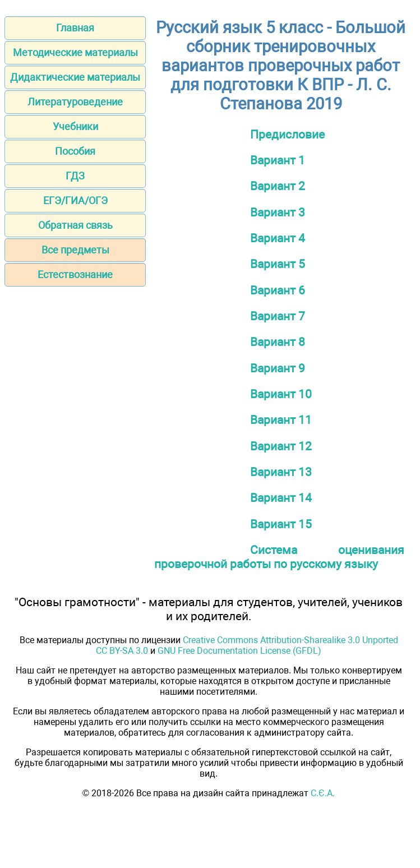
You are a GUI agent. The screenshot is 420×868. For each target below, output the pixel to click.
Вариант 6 (278, 290)
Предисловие (287, 134)
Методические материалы (75, 52)
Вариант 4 (278, 238)
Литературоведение (75, 102)
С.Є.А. (323, 793)
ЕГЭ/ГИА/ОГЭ (75, 200)
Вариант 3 (278, 212)
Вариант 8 (278, 342)
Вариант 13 (281, 472)
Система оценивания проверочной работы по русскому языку (279, 557)
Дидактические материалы (75, 77)
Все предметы (75, 250)
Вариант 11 (281, 420)
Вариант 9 (278, 368)
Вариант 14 (281, 498)
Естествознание (75, 274)
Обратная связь (75, 225)
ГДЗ (75, 176)
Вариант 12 (281, 446)
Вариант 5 (278, 264)
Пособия (75, 151)
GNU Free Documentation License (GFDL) (239, 651)
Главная (75, 28)
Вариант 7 (278, 316)
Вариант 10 (281, 394)
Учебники (75, 126)
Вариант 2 (278, 186)
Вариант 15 (281, 524)
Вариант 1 (278, 160)
